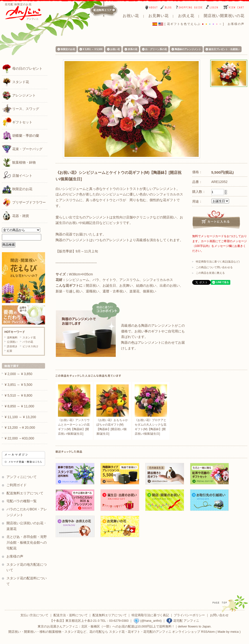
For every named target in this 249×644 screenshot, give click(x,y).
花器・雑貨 (16, 216)
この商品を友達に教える (210, 273)
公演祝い (12, 342)
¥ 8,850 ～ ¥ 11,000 (20, 406)
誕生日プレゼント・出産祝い (224, 49)
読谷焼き (12, 346)
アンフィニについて (22, 477)
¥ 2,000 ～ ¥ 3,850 (19, 374)
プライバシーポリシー (189, 615)
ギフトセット (17, 122)
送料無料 (12, 337)
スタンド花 (16, 82)
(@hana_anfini (147, 621)
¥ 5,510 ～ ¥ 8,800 (19, 395)
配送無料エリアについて (25, 493)
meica (235, 632)
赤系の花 (133, 49)
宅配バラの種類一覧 (22, 501)
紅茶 (10, 351)
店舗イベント (17, 175)
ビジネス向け (30, 346)
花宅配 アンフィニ (183, 621)
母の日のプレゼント (22, 68)
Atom (211, 632)
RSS (204, 632)
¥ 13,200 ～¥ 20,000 (20, 427)
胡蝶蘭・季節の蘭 (21, 135)
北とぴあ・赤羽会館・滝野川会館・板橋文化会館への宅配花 (27, 542)
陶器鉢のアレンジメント (188, 49)
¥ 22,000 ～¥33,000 (20, 438)
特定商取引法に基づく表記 (150, 615)
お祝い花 (115, 49)
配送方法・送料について (71, 615)
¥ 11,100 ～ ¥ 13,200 (20, 417)
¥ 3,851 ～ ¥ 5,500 (93, 49)
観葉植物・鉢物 (19, 162)
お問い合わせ (219, 615)
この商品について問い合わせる (214, 267)
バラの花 (28, 342)
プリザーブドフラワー (24, 202)
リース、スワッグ (21, 108)
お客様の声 (236, 24)
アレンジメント (19, 95)
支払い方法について (34, 615)
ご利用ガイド (17, 485)
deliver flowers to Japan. (195, 626)
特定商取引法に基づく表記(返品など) (218, 262)
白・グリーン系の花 (156, 49)
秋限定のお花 (17, 189)
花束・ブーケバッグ (22, 149)
